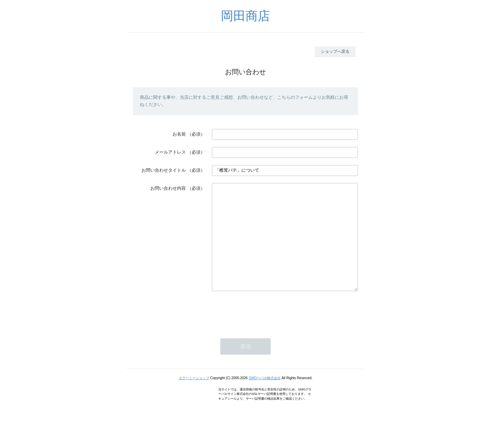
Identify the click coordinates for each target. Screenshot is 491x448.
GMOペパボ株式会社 (265, 398)
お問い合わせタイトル (164, 170)
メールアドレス (170, 152)
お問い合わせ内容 (168, 188)
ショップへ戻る (335, 51)
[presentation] (264, 332)
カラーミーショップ (194, 398)
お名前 (179, 134)
